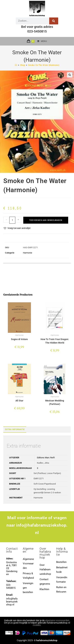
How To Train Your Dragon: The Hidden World (55, 341)
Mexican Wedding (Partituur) (55, 402)
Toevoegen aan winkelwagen (46, 220)
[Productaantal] (12, 220)
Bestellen (61, 562)
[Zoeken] (54, 21)
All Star (19, 401)
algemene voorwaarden (57, 620)
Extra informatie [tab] (15, 429)
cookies (37, 625)
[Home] (16, 65)
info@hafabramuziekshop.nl (12, 602)
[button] (70, 75)
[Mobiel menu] (41, 41)
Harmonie (28, 253)
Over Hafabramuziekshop (45, 569)
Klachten (44, 589)
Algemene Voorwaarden (28, 564)
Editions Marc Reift (46, 458)
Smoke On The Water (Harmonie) (44, 65)
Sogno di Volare (19, 339)
